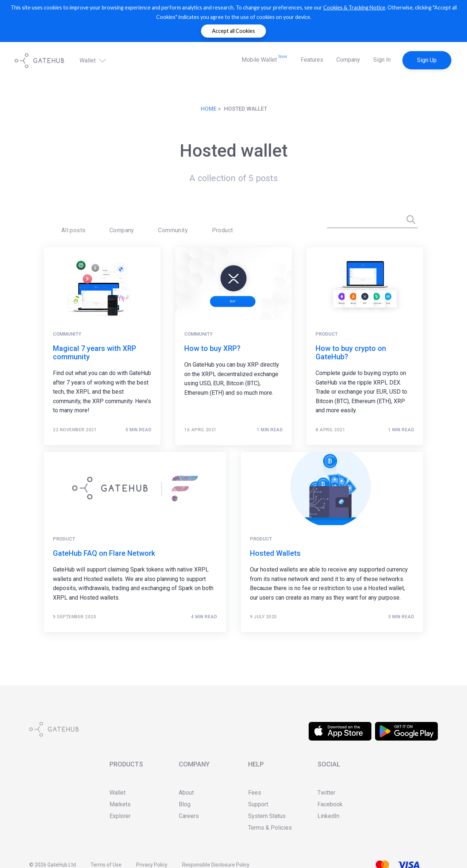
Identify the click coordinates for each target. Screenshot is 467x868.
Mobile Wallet (264, 59)
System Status (267, 816)
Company (348, 60)
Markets (120, 804)
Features (312, 60)
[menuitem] (66, 225)
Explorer (120, 816)
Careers (189, 816)
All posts (66, 225)
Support (258, 804)
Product (170, 225)
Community (136, 225)
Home (209, 109)
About (186, 793)
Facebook (330, 804)
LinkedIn (328, 816)
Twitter (326, 793)
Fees (255, 793)
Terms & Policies (270, 828)
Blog (185, 804)
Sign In (382, 60)
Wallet (93, 60)
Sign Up (427, 60)
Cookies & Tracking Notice (354, 7)
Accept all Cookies (233, 31)
